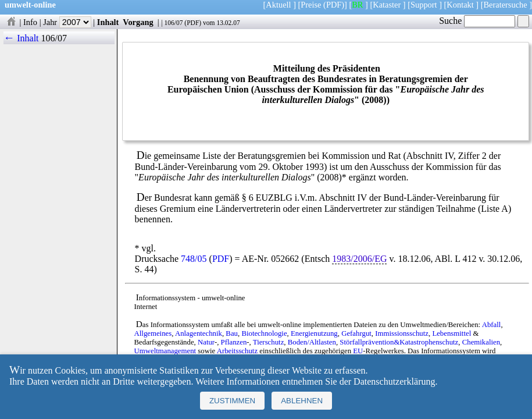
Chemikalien (481, 342)
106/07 (173, 23)
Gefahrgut (356, 333)
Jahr (67, 22)
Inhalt (108, 22)
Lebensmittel (451, 333)
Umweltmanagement (165, 351)
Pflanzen (234, 342)
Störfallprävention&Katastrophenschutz (399, 342)
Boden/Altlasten (312, 342)
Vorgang (138, 22)
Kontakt (460, 5)
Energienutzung (314, 333)
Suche (477, 21)
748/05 (194, 259)
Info (30, 22)
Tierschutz (269, 342)
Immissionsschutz (402, 333)
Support (424, 5)
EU (358, 351)
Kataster (387, 5)
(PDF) (334, 5)
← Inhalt (21, 38)
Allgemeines (153, 333)
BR (357, 5)
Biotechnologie (264, 333)
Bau (232, 333)
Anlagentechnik (199, 333)
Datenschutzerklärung (394, 381)
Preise (311, 5)
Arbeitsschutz (237, 351)
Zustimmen (232, 401)
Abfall (492, 325)
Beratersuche (506, 5)
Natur (206, 342)
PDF (193, 23)
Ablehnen (302, 401)
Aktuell (278, 5)
